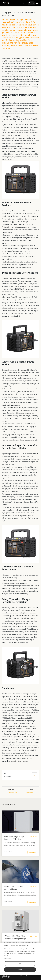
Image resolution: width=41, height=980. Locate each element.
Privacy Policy (8, 959)
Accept (20, 970)
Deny (20, 964)
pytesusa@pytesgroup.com (18, 761)
